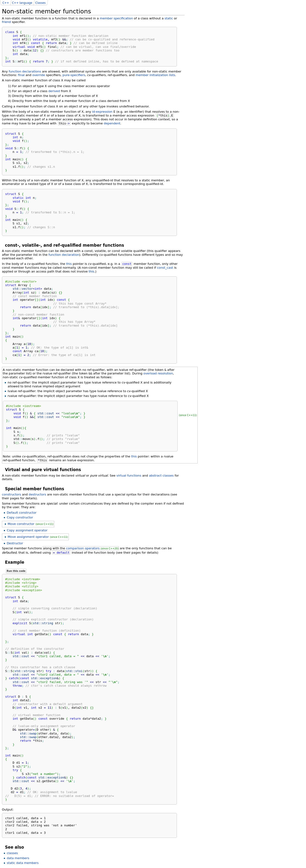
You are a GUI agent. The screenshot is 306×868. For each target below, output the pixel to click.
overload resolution (158, 373)
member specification (116, 18)
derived (54, 91)
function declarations (25, 71)
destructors (37, 494)
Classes (40, 3)
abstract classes (161, 476)
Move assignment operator (28, 537)
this (69, 264)
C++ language (22, 3)
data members (18, 858)
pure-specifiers (74, 75)
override (39, 75)
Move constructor (21, 524)
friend (6, 22)
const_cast (165, 268)
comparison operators (83, 548)
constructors (11, 494)
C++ (6, 3)
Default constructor (22, 513)
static (169, 18)
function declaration (64, 255)
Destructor (15, 543)
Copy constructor (20, 517)
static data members (23, 863)
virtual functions (129, 476)
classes (12, 853)
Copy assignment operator (27, 530)
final (21, 75)
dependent (112, 123)
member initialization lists (155, 75)
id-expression (102, 112)
